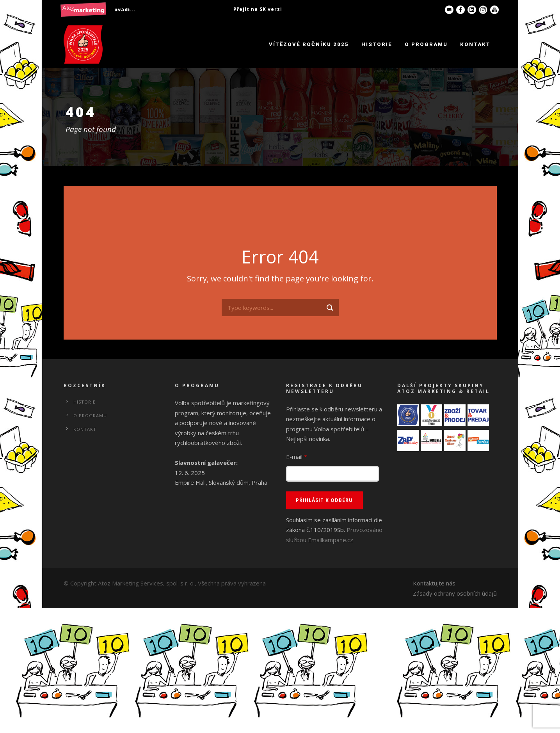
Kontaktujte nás (434, 583)
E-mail (297, 457)
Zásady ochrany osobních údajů (455, 593)
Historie (377, 44)
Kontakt (475, 44)
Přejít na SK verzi (258, 9)
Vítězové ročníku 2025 (309, 44)
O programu (426, 44)
